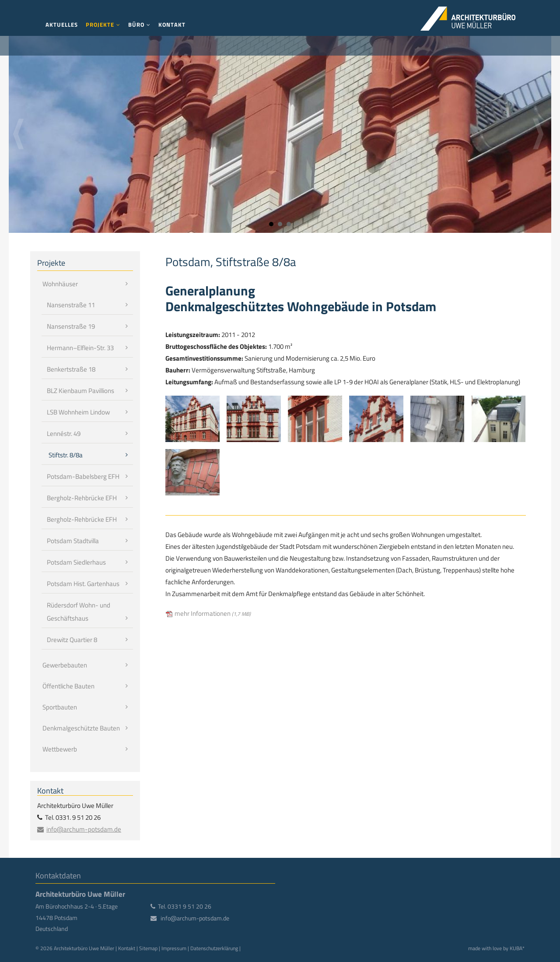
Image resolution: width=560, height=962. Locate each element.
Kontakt (172, 25)
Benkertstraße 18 (71, 369)
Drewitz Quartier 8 (72, 640)
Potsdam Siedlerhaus (76, 562)
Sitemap (148, 948)
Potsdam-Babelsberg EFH (83, 476)
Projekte (100, 25)
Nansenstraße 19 (71, 326)
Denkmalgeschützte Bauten (81, 728)
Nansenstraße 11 (71, 305)
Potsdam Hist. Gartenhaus (83, 584)
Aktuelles (62, 25)
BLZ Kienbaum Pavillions (80, 391)
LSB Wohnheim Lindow (78, 412)
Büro (136, 25)
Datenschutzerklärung (214, 948)
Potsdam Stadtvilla (73, 541)
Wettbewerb (60, 749)
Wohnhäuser (60, 284)
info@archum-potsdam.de (84, 829)
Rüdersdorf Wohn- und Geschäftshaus (79, 612)
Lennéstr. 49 (64, 434)
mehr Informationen (213, 613)
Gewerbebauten (65, 665)
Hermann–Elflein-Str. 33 (80, 348)
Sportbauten (60, 707)
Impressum (174, 948)
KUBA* (517, 948)
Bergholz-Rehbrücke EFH (82, 498)
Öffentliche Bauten (68, 686)
